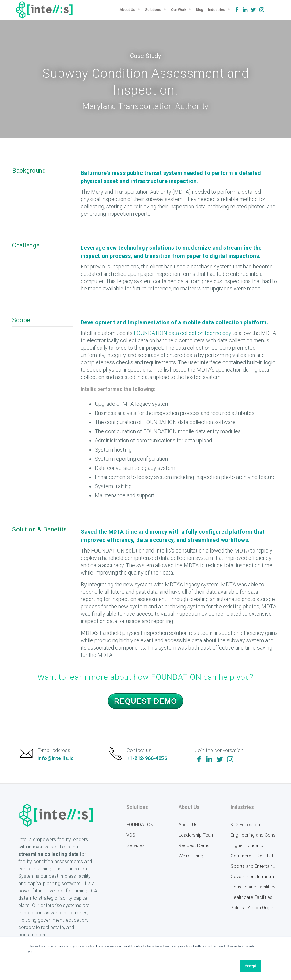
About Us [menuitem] (127, 10)
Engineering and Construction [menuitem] (255, 837)
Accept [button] (250, 966)
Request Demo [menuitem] (194, 848)
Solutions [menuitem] (153, 10)
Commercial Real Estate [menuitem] (255, 858)
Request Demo (145, 701)
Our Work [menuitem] (179, 10)
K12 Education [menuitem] (245, 827)
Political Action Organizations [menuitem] (255, 910)
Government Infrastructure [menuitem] (255, 879)
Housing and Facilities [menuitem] (253, 889)
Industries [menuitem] (217, 10)
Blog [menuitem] (200, 10)
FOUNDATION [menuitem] (140, 827)
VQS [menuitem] (131, 837)
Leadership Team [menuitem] (197, 837)
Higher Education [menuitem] (248, 848)
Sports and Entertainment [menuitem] (255, 868)
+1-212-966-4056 (147, 759)
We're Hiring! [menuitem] (191, 858)
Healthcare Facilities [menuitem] (252, 899)
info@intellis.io (56, 759)
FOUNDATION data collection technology (183, 333)
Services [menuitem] (136, 848)
